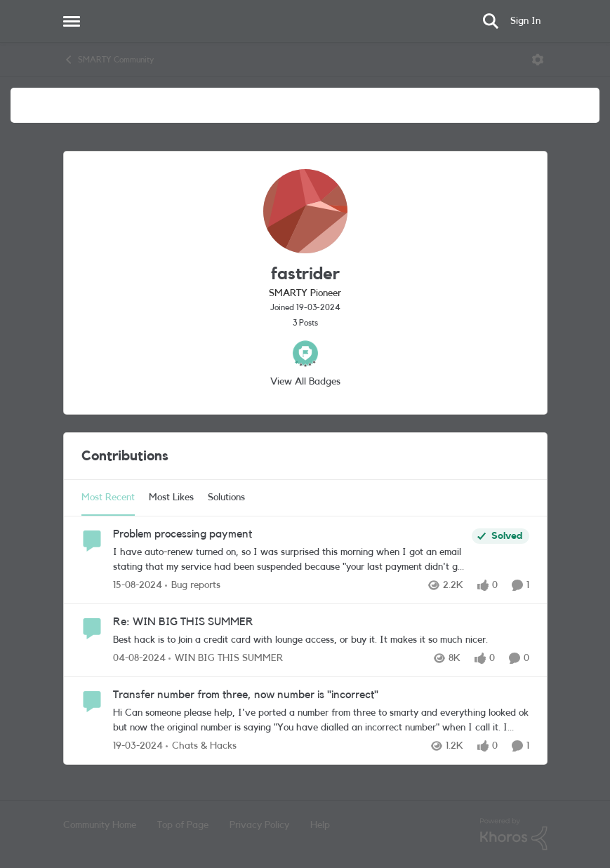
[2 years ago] (138, 746)
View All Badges (305, 382)
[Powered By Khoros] (514, 834)
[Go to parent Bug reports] (193, 586)
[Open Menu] (538, 60)
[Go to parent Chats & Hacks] (201, 746)
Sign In (525, 21)
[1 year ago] (138, 586)
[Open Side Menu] (72, 21)
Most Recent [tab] (108, 498)
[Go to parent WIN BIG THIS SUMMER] (226, 659)
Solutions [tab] (226, 498)
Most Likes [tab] (171, 498)
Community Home (100, 825)
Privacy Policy (259, 825)
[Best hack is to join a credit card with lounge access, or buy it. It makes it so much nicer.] (321, 640)
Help (320, 825)
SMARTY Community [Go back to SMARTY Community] (108, 60)
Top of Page (183, 825)
